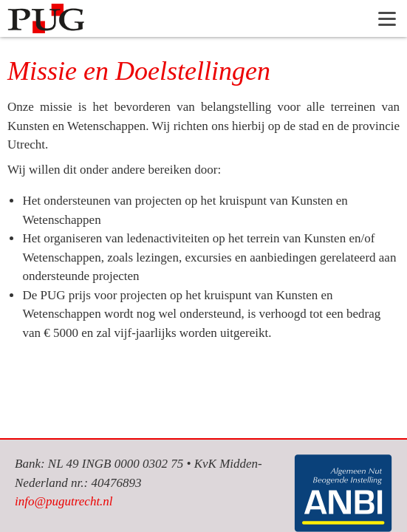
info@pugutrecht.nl (64, 501)
